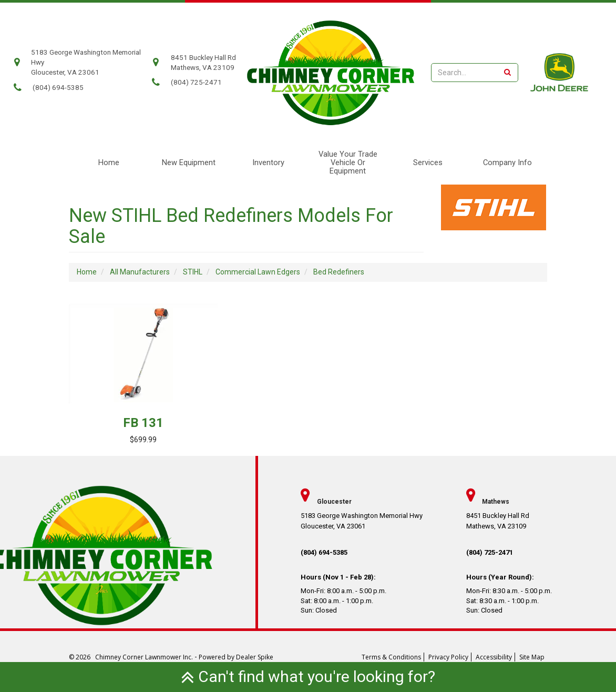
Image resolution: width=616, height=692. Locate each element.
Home (109, 162)
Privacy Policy (448, 657)
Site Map (532, 657)
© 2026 (82, 657)
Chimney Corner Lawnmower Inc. (145, 657)
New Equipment (189, 162)
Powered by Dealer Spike (236, 657)
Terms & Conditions (391, 657)
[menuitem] (507, 162)
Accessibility (494, 657)
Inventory (268, 162)
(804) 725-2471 (196, 82)
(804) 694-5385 (58, 88)
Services (428, 162)
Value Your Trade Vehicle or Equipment (348, 162)
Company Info (507, 162)
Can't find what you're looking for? (308, 676)
